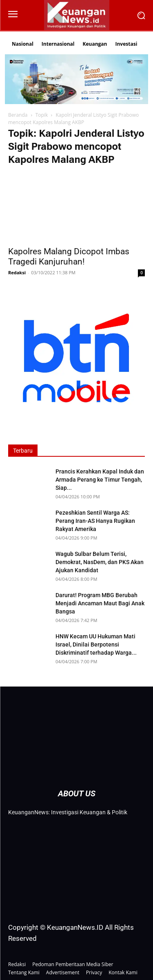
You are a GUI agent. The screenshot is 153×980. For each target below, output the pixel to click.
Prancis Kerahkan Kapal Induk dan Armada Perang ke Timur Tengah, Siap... (100, 480)
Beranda (18, 115)
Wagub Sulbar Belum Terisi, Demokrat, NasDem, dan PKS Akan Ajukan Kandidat (100, 562)
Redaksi (17, 272)
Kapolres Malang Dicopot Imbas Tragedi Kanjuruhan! (69, 257)
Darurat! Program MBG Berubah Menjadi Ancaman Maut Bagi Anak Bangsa (100, 603)
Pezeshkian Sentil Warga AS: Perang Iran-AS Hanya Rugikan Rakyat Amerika (95, 521)
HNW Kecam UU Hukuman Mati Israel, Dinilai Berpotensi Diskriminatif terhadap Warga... (96, 644)
